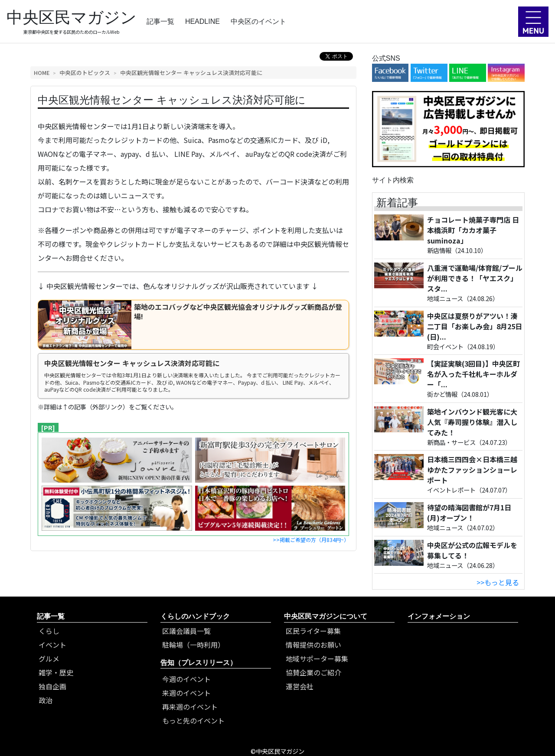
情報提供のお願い (313, 645)
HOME (42, 73)
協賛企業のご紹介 (313, 672)
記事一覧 (160, 21)
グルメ (49, 659)
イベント (52, 645)
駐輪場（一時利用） (193, 645)
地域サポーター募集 (317, 659)
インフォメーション (439, 616)
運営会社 (300, 686)
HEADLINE (202, 21)
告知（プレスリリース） (199, 663)
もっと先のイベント (193, 720)
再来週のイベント (190, 707)
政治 (46, 700)
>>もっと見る (498, 582)
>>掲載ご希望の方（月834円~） (311, 540)
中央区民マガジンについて (326, 616)
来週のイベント (186, 693)
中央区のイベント (258, 21)
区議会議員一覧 (186, 631)
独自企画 (52, 686)
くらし (49, 631)
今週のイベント (186, 679)
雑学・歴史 (56, 672)
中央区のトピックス (85, 73)
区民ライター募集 (313, 631)
